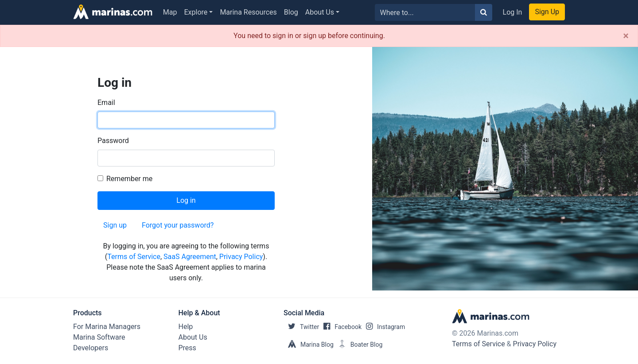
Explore (196, 12)
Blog (291, 12)
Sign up (115, 225)
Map (170, 12)
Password (113, 141)
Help (186, 327)
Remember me (129, 179)
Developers (91, 348)
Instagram (383, 327)
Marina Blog (309, 345)
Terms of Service (134, 257)
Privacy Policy (241, 257)
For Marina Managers (107, 327)
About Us (320, 12)
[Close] (626, 36)
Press (187, 348)
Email (106, 103)
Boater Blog (358, 345)
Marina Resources (248, 12)
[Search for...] (425, 12)
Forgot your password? (178, 225)
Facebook (340, 327)
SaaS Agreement (190, 257)
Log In (513, 12)
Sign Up (547, 12)
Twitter (301, 327)
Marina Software (99, 337)
